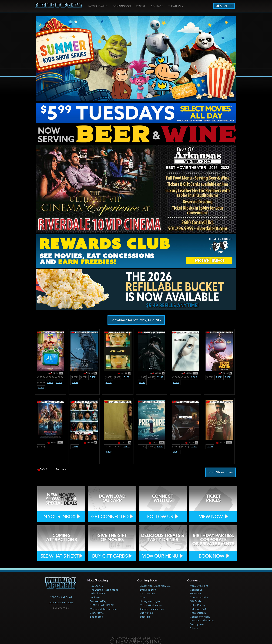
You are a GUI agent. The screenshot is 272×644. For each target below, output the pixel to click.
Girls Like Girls (98, 593)
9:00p (41, 388)
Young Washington (151, 601)
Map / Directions (199, 586)
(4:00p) (59, 377)
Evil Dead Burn (148, 590)
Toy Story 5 (96, 586)
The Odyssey (147, 593)
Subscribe (195, 593)
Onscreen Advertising (202, 620)
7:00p (126, 447)
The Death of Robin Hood (104, 590)
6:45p (59, 382)
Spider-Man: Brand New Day (155, 586)
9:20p (75, 382)
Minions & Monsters (151, 605)
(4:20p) (185, 447)
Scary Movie (97, 613)
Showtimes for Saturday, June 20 (136, 320)
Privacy (194, 628)
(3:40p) (185, 377)
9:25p (75, 447)
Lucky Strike (147, 613)
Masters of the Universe (103, 609)
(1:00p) (75, 377)
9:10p (142, 382)
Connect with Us (199, 597)
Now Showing (98, 6)
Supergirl (145, 617)
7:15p (126, 377)
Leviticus (95, 597)
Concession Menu (200, 617)
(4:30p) (41, 382)
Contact (157, 6)
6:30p (50, 382)
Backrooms (96, 617)
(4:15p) (118, 447)
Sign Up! (224, 6)
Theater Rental (198, 613)
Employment (197, 624)
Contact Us (196, 590)
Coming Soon (122, 6)
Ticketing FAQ (198, 609)
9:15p (228, 377)
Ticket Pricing (197, 605)
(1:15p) (41, 377)
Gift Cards (195, 601)
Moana (144, 597)
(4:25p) (151, 377)
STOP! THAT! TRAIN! (102, 605)
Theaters (176, 6)
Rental (141, 6)
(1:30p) (50, 377)
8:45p (176, 382)
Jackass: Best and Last (152, 609)
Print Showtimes (221, 472)
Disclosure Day (98, 601)
